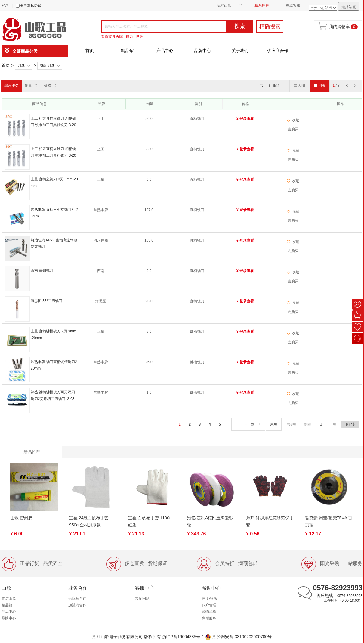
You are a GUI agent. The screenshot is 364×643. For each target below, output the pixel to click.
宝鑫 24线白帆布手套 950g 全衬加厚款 (89, 521)
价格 (48, 86)
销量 (28, 86)
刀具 (21, 66)
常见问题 (142, 598)
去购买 (293, 129)
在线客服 (293, 5)
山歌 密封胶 (21, 518)
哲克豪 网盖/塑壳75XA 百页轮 (329, 521)
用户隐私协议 (30, 5)
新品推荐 (32, 452)
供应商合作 (278, 51)
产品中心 (165, 51)
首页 (90, 51)
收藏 (293, 120)
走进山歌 (9, 598)
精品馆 (127, 51)
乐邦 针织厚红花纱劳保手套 (270, 521)
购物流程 (209, 612)
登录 (5, 5)
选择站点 (349, 7)
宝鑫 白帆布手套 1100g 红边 (150, 521)
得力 (129, 36)
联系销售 (262, 5)
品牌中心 (202, 51)
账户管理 (209, 605)
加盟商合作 (77, 605)
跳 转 (350, 424)
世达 (140, 36)
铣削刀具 (47, 66)
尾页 (274, 424)
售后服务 (209, 618)
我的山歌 (224, 5)
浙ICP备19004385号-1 (183, 637)
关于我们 (240, 51)
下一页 (253, 424)
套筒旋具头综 (112, 36)
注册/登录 (210, 598)
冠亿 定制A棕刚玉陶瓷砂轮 (210, 521)
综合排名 (11, 86)
